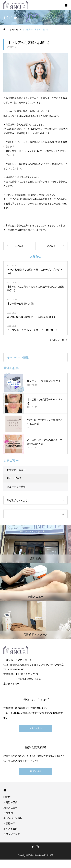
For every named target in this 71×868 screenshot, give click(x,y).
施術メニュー (10, 808)
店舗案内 (8, 813)
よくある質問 (10, 829)
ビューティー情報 (16, 487)
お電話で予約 (35, 728)
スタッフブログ (12, 834)
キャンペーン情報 (13, 818)
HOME (5, 790)
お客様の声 (9, 823)
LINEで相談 (36, 771)
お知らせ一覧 (57, 340)
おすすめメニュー (16, 470)
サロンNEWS (14, 478)
